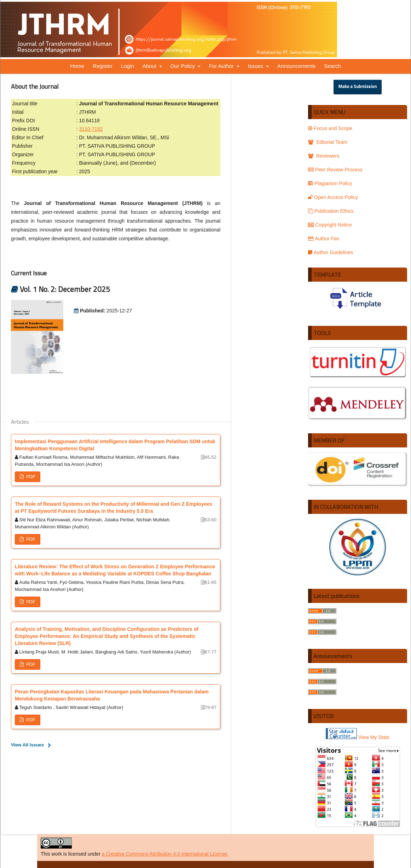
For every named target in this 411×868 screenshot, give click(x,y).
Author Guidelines (331, 252)
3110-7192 (91, 129)
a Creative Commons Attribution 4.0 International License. (165, 854)
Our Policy (183, 66)
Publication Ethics (331, 211)
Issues (256, 66)
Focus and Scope (330, 128)
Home (77, 66)
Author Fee (324, 239)
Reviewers (324, 156)
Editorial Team (328, 142)
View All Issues (27, 745)
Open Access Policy (333, 197)
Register (103, 66)
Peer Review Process (335, 170)
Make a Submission (358, 87)
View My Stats (374, 737)
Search (332, 66)
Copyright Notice (330, 225)
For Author (222, 66)
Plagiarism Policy (330, 183)
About (150, 66)
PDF (30, 477)
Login (128, 66)
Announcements (296, 66)
